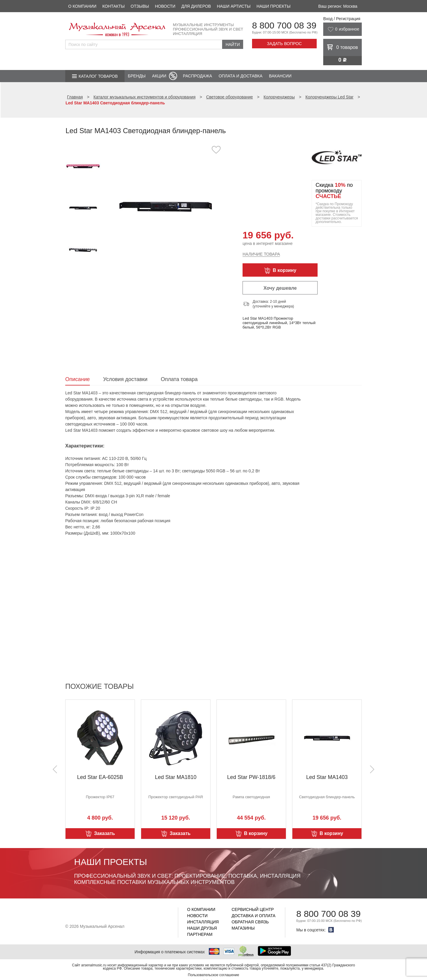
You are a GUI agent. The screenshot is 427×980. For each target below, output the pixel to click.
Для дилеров (196, 6)
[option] (165, 206)
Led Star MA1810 (176, 777)
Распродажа (197, 76)
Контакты (114, 6)
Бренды (137, 76)
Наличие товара (261, 254)
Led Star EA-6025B (100, 777)
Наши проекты (274, 6)
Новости (165, 6)
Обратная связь (250, 922)
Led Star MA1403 (327, 777)
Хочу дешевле (280, 288)
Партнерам (200, 934)
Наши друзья (202, 928)
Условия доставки (125, 379)
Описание (78, 379)
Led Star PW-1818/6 (251, 777)
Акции (159, 76)
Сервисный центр (253, 909)
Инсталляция (203, 922)
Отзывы (140, 6)
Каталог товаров (98, 76)
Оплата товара (179, 379)
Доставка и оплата (254, 916)
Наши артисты (234, 6)
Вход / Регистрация (342, 19)
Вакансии (280, 76)
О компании (82, 6)
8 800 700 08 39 (284, 25)
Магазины (243, 928)
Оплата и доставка (240, 76)
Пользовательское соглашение (214, 975)
